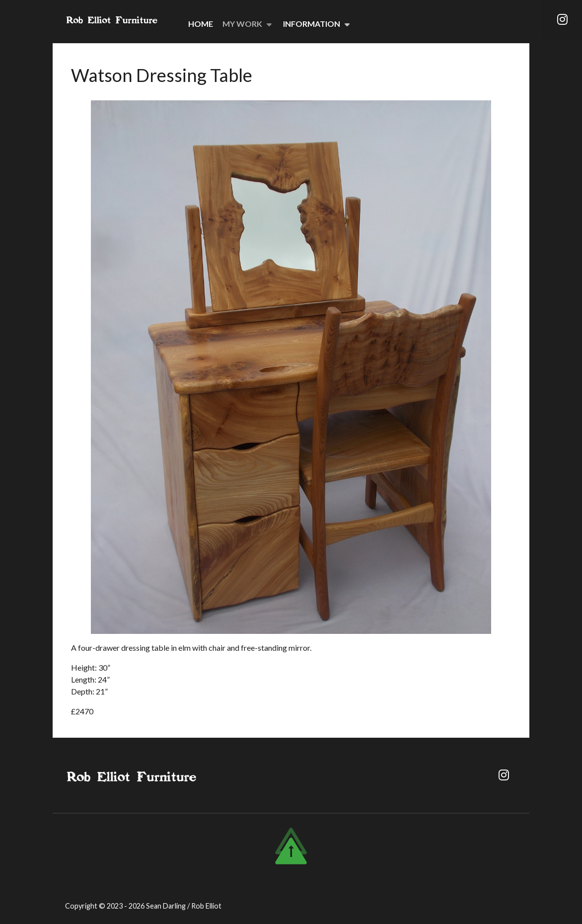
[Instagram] (562, 21)
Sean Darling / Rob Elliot (184, 906)
